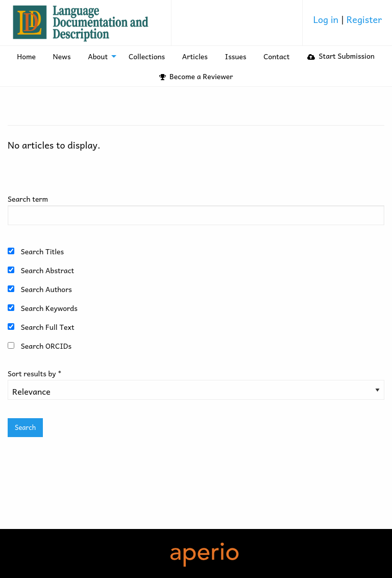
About (98, 56)
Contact (276, 56)
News (62, 56)
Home (26, 56)
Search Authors (46, 289)
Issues (236, 56)
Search (25, 427)
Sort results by (34, 373)
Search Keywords (49, 308)
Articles (195, 56)
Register (364, 19)
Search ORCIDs (46, 346)
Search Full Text (48, 327)
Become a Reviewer (196, 76)
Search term (28, 199)
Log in (327, 19)
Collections (147, 56)
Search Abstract (47, 270)
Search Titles (42, 251)
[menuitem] (347, 23)
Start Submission (341, 56)
